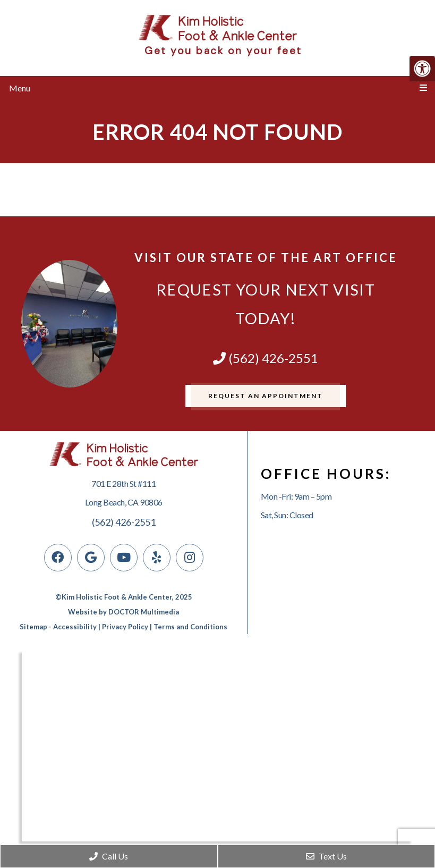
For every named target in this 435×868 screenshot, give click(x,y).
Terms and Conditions (190, 627)
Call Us (109, 856)
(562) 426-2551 (266, 358)
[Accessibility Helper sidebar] (422, 69)
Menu (20, 88)
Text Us (326, 856)
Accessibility (75, 627)
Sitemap (33, 627)
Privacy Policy (125, 627)
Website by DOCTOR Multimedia (123, 612)
